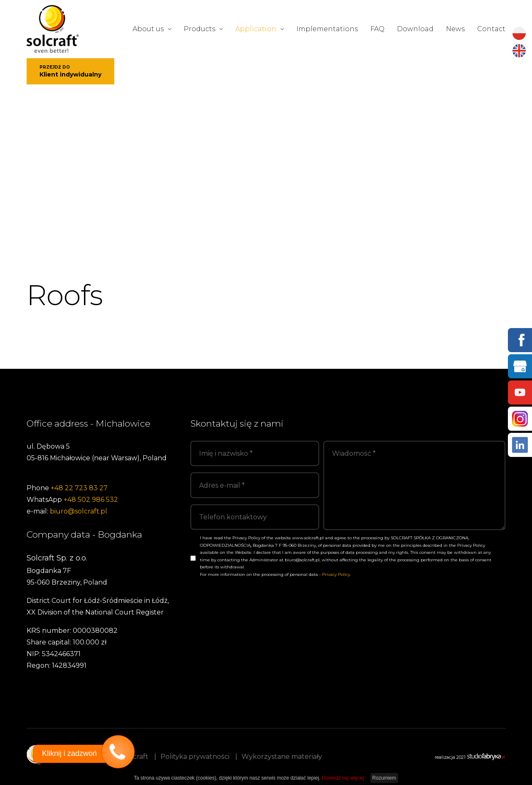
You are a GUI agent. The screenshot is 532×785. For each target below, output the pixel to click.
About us (148, 29)
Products (199, 29)
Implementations (327, 29)
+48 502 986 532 (91, 500)
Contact (491, 29)
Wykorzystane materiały (282, 757)
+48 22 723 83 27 (79, 488)
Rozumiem (384, 778)
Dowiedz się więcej (343, 778)
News (455, 29)
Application (256, 29)
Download (415, 29)
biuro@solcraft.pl (79, 511)
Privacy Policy (336, 574)
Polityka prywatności (195, 757)
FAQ (377, 29)
